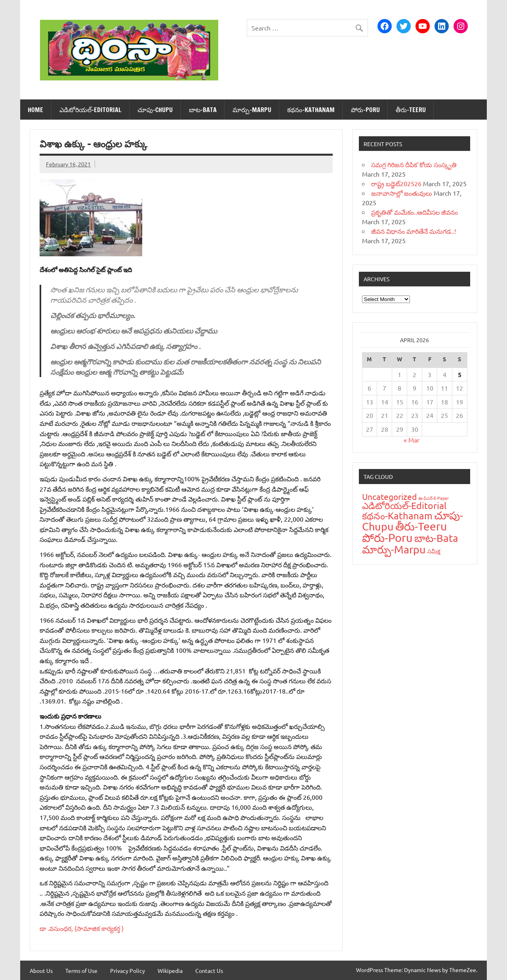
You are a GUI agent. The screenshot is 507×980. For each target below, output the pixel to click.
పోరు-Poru (365, 110)
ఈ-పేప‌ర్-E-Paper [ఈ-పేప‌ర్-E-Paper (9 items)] (434, 498)
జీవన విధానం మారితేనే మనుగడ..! (414, 231)
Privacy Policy (128, 970)
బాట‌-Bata (203, 110)
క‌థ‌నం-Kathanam (311, 110)
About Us (41, 970)
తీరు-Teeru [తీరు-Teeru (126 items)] (421, 526)
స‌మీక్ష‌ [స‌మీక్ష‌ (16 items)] (434, 551)
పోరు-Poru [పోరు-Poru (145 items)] (387, 538)
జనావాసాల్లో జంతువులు (402, 193)
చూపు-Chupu (155, 110)
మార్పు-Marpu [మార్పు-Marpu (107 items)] (394, 549)
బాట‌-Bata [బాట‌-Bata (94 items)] (436, 538)
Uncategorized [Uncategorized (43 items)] (389, 496)
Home (35, 110)
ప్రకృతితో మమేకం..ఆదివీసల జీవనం (415, 212)
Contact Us (209, 970)
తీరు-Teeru (411, 110)
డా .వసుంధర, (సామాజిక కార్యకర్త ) (82, 928)
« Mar (412, 440)
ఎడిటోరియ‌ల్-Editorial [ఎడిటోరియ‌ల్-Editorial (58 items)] (404, 505)
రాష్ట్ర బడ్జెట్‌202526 (396, 183)
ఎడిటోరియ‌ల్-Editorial (91, 110)
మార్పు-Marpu (252, 110)
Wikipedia (170, 970)
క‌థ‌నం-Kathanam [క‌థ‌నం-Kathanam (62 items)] (397, 516)
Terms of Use (81, 970)
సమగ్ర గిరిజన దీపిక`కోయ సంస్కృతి (414, 164)
